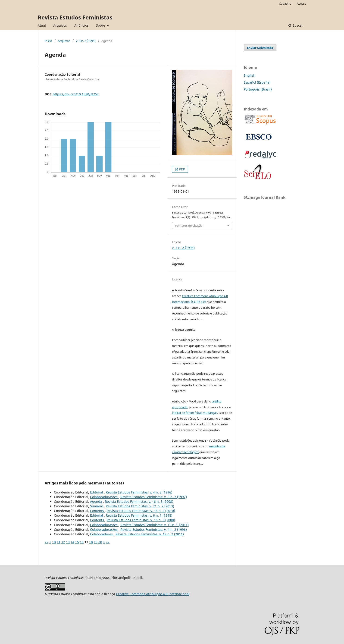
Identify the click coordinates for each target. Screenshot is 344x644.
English (250, 75)
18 (91, 542)
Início (48, 41)
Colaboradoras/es (104, 497)
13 (68, 542)
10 (54, 542)
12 (63, 542)
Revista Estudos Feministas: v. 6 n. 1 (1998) (139, 515)
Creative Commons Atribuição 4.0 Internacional (153, 594)
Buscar (296, 25)
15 (77, 542)
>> (108, 542)
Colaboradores (102, 534)
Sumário (97, 506)
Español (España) (257, 82)
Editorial (97, 492)
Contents (97, 511)
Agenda (97, 501)
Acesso (302, 3)
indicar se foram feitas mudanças (195, 413)
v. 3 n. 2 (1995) (86, 41)
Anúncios (81, 25)
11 (59, 542)
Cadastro (285, 3)
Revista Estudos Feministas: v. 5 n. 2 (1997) (154, 497)
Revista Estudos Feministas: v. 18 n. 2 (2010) (141, 511)
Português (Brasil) (258, 89)
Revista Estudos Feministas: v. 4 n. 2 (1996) (139, 492)
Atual (42, 25)
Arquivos (60, 25)
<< (47, 542)
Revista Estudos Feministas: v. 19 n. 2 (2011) (150, 534)
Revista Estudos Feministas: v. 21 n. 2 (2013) (140, 506)
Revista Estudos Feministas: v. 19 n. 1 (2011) (155, 525)
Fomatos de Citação (189, 226)
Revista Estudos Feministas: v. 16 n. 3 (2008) (139, 501)
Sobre (101, 25)
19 (96, 542)
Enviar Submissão (260, 48)
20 (100, 542)
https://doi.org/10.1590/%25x (76, 94)
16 (82, 542)
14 (72, 542)
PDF (182, 169)
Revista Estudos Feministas (75, 17)
